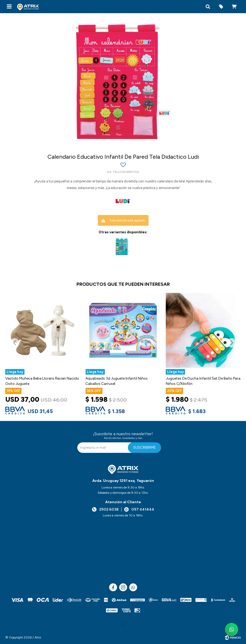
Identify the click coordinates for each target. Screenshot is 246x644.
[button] (208, 7)
